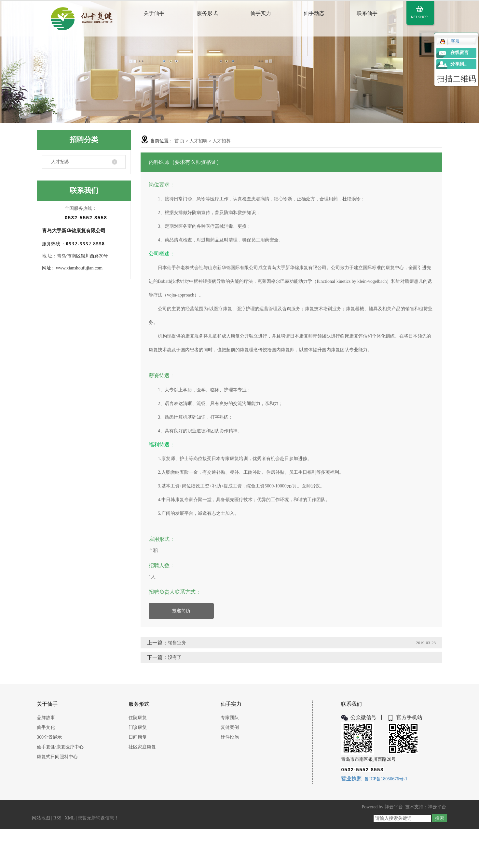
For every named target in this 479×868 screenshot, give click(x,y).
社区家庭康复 (142, 747)
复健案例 (230, 727)
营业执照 (351, 779)
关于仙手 (154, 13)
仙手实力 (261, 13)
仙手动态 (314, 13)
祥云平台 (394, 807)
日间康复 (138, 737)
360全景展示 (49, 737)
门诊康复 (138, 727)
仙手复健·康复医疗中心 (60, 747)
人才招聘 (198, 141)
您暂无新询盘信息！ (98, 818)
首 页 (180, 141)
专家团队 (230, 718)
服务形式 (207, 13)
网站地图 (41, 818)
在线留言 (459, 53)
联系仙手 (367, 13)
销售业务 (177, 643)
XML (70, 818)
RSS (57, 818)
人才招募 (60, 162)
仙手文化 (46, 727)
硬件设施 (230, 737)
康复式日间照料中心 (57, 757)
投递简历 (181, 611)
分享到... (459, 64)
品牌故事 (46, 718)
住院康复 (138, 718)
